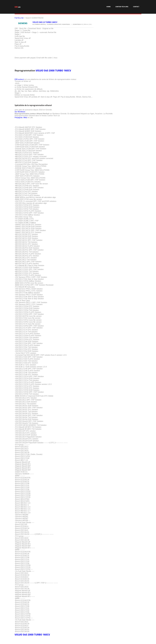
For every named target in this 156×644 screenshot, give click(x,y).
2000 (52, 70)
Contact (136, 7)
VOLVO (39, 70)
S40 (46, 70)
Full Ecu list (19, 18)
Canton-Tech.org (122, 7)
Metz (25, 118)
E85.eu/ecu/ (19, 79)
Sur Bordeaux (20, 112)
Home (108, 7)
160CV (67, 70)
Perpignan (19, 118)
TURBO (59, 70)
